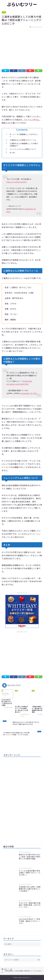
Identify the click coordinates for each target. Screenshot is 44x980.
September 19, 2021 (29, 393)
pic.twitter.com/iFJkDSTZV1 (18, 384)
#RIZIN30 (28, 381)
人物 (4, 12)
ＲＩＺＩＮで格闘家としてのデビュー (24, 136)
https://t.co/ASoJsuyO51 (17, 182)
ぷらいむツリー (22, 5)
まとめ (12, 152)
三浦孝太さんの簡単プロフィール (23, 140)
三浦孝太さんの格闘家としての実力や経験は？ (24, 145)
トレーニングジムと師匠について (23, 149)
